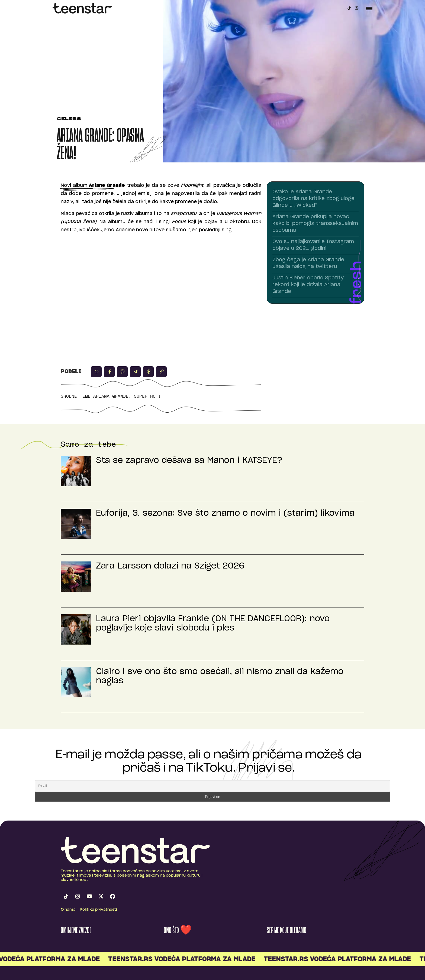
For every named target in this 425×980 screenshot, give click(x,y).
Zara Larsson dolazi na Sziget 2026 (170, 566)
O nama (68, 910)
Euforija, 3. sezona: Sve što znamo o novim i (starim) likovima (225, 513)
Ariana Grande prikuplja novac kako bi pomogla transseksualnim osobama (315, 224)
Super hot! (147, 396)
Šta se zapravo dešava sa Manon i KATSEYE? (189, 460)
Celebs (69, 119)
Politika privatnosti (98, 910)
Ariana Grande (111, 396)
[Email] (212, 786)
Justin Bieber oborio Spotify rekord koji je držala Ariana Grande (308, 285)
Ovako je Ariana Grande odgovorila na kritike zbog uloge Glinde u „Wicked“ (313, 199)
